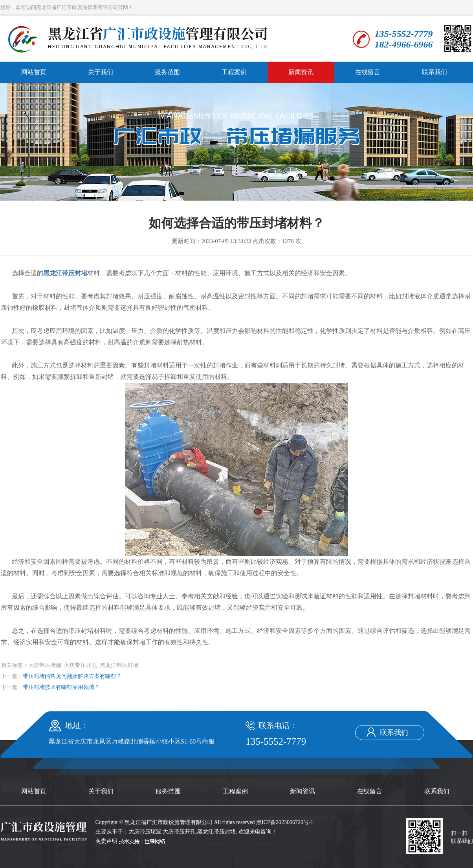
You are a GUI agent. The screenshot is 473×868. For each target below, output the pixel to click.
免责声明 (106, 841)
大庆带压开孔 (179, 832)
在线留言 (368, 72)
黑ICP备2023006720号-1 (285, 822)
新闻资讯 (301, 72)
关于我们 (101, 72)
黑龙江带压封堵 (216, 832)
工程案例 (234, 72)
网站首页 (34, 72)
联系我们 (434, 72)
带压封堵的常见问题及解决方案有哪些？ (72, 676)
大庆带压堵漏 (145, 832)
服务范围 (167, 72)
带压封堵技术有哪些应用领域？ (61, 687)
